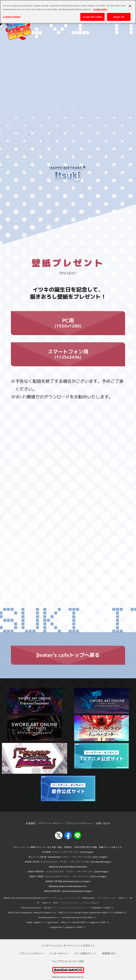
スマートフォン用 (68, 337)
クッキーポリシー (59, 953)
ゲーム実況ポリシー (85, 953)
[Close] (130, 6)
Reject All (119, 17)
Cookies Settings (12, 17)
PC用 (68, 328)
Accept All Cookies (92, 17)
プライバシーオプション (79, 823)
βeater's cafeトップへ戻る (68, 655)
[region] (68, 12)
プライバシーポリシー (51, 823)
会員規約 (30, 823)
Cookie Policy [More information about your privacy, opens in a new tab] (100, 9)
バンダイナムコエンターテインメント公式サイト (68, 946)
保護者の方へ (109, 953)
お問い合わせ (103, 823)
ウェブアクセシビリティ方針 (68, 961)
